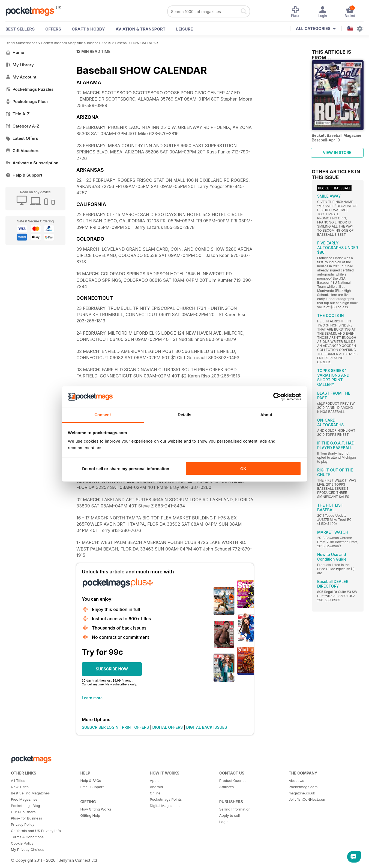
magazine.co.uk (302, 793)
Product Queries (233, 781)
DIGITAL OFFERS (168, 727)
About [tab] (266, 415)
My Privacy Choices (28, 849)
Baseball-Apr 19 (99, 43)
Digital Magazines (165, 806)
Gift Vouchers (22, 151)
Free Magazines (24, 799)
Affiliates (226, 787)
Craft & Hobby (88, 29)
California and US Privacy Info (36, 831)
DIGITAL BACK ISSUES (207, 727)
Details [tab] (185, 415)
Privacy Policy (23, 824)
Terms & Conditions (27, 837)
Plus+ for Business (26, 818)
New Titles (20, 787)
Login (224, 822)
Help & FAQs (91, 781)
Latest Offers (22, 138)
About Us (296, 781)
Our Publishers (23, 812)
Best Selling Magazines (30, 793)
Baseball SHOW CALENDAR (136, 43)
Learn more (92, 698)
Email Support (92, 787)
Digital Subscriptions (21, 43)
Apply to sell (229, 815)
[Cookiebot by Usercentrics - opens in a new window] (277, 397)
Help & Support (24, 175)
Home (15, 52)
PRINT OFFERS (135, 727)
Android (156, 787)
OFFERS (53, 29)
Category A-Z (22, 126)
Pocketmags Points (166, 799)
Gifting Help (90, 815)
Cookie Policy (22, 843)
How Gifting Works (96, 809)
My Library (20, 65)
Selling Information (235, 809)
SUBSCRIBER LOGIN (100, 727)
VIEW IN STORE (337, 152)
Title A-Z (18, 114)
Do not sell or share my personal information (126, 468)
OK (243, 468)
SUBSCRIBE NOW (112, 669)
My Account (21, 77)
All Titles (18, 781)
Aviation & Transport (141, 29)
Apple (155, 781)
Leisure (185, 29)
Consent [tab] (103, 415)
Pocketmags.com (303, 787)
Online (155, 793)
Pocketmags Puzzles (29, 89)
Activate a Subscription (32, 163)
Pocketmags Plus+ (27, 102)
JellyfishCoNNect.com (307, 799)
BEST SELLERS (20, 29)
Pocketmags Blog (25, 806)
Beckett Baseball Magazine (62, 43)
